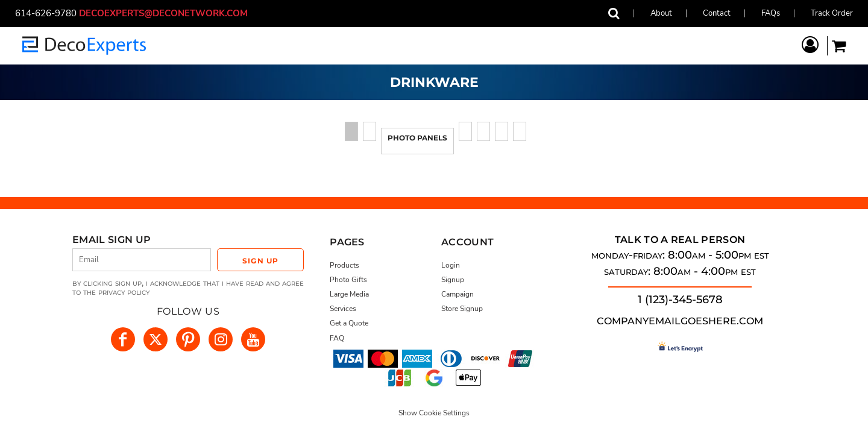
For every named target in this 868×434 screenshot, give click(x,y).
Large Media (349, 294)
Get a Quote (349, 323)
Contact (717, 13)
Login (451, 265)
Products (344, 265)
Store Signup (462, 309)
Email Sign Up (112, 240)
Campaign (458, 294)
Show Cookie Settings (434, 413)
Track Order (832, 13)
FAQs (771, 13)
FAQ (337, 338)
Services (343, 309)
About (661, 13)
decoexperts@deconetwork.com (168, 13)
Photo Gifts (348, 280)
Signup (453, 280)
